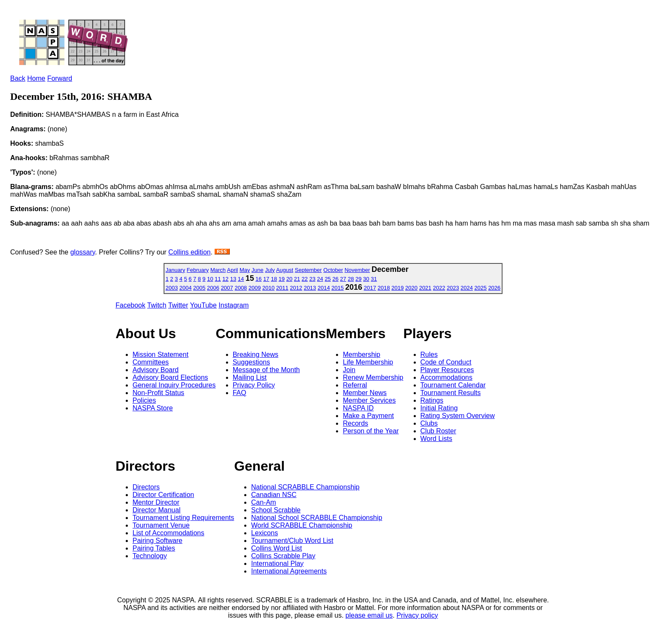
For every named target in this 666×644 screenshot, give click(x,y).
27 (343, 279)
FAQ (240, 393)
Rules (429, 354)
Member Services (369, 400)
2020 (411, 288)
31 (374, 279)
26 (335, 279)
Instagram (234, 305)
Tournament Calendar (453, 385)
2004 (185, 288)
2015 (337, 288)
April (232, 270)
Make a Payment (368, 416)
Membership (361, 354)
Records (356, 423)
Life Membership (368, 362)
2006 (213, 288)
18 (274, 279)
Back (18, 78)
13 (233, 279)
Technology (150, 556)
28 (351, 279)
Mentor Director (156, 502)
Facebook (130, 305)
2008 (241, 288)
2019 (398, 288)
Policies (144, 400)
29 (358, 279)
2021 (425, 288)
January (175, 270)
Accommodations (447, 377)
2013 (310, 288)
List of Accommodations (168, 533)
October (333, 270)
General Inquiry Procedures (174, 385)
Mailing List (250, 377)
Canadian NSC (274, 495)
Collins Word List (277, 548)
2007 (227, 288)
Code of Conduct (446, 362)
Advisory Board (156, 370)
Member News (365, 393)
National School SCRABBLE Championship (317, 518)
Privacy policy (417, 615)
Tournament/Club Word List (292, 541)
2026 (494, 288)
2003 (172, 288)
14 (241, 279)
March (218, 270)
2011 (282, 288)
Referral (355, 385)
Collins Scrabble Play (283, 556)
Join (349, 370)
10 (210, 279)
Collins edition (189, 252)
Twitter (178, 305)
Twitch (157, 305)
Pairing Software (157, 541)
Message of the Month (266, 370)
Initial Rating (439, 408)
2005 (199, 288)
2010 (269, 288)
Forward (60, 78)
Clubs (429, 423)
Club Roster (438, 431)
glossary (82, 252)
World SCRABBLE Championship (302, 525)
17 (266, 279)
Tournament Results (451, 393)
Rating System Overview (458, 416)
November (357, 270)
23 (312, 279)
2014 (324, 288)
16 (259, 279)
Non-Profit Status (158, 393)
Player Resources (447, 370)
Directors (146, 487)
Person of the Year (371, 431)
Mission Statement (161, 354)
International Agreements (289, 571)
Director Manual (157, 510)
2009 (255, 288)
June (257, 270)
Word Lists (436, 439)
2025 (481, 288)
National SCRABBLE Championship (305, 487)
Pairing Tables (154, 548)
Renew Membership (373, 377)
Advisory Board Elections (170, 377)
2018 (384, 288)
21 (297, 279)
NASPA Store (153, 408)
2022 (439, 288)
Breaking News (256, 354)
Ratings (432, 400)
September (308, 270)
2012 (296, 288)
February (198, 270)
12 (226, 279)
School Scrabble (276, 510)
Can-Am (264, 502)
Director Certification (163, 495)
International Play (277, 563)
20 (289, 279)
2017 (370, 288)
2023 (453, 288)
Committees (151, 362)
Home (36, 78)
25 (327, 279)
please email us (369, 615)
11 (218, 279)
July (270, 270)
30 (366, 279)
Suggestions (251, 362)
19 (282, 279)
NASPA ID (358, 408)
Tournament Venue (161, 525)
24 (320, 279)
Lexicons (264, 533)
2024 (467, 288)
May (245, 270)
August (285, 270)
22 (305, 279)
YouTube (203, 305)
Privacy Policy (254, 385)
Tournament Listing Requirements (183, 518)
